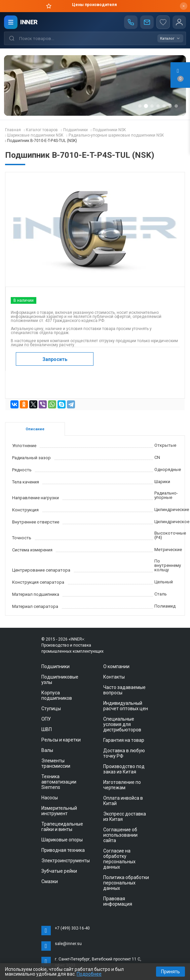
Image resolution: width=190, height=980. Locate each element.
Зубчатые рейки (59, 871)
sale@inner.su (68, 944)
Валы (47, 750)
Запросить (55, 359)
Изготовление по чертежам (122, 785)
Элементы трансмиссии (56, 763)
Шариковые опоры (62, 840)
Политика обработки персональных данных (126, 883)
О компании (116, 666)
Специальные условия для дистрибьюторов (122, 724)
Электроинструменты (66, 861)
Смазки (50, 881)
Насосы (50, 798)
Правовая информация (118, 901)
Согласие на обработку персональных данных (119, 859)
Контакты (114, 677)
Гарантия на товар (124, 740)
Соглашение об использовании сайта (120, 835)
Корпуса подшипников (57, 695)
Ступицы (51, 709)
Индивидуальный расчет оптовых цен (126, 706)
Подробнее (89, 974)
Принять (170, 972)
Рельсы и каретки (61, 740)
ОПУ (46, 719)
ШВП (47, 729)
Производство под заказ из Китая (124, 769)
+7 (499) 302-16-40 (72, 928)
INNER (29, 22)
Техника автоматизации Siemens (59, 782)
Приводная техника (63, 850)
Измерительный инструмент (59, 811)
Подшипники (55, 666)
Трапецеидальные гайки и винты (62, 827)
